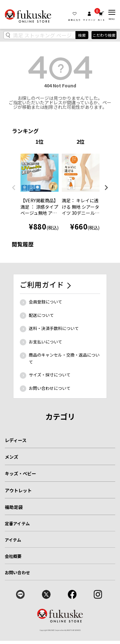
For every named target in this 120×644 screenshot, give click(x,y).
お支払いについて (45, 342)
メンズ (12, 457)
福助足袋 (14, 507)
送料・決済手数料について (54, 328)
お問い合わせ (17, 572)
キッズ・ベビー (20, 473)
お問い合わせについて (50, 388)
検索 (82, 35)
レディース (16, 440)
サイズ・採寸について (50, 375)
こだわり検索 (104, 35)
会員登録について (45, 302)
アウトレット (18, 490)
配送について (41, 315)
